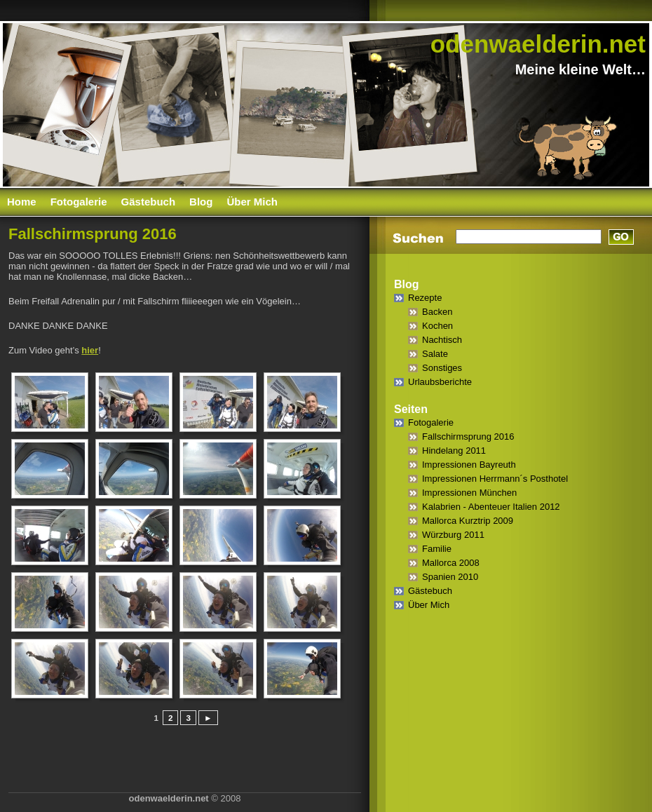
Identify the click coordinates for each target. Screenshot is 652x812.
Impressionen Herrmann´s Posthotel (495, 479)
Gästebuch (149, 202)
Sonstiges (442, 368)
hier (90, 350)
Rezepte (425, 298)
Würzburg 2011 (453, 535)
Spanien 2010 (450, 577)
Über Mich (252, 202)
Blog (201, 202)
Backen (437, 312)
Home (22, 202)
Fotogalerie (79, 202)
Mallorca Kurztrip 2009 (468, 521)
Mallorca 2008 (451, 563)
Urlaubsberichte (440, 382)
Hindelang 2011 (454, 451)
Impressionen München (469, 493)
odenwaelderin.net (538, 44)
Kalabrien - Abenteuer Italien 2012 (491, 507)
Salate (435, 354)
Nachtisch (442, 340)
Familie (437, 549)
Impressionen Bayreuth (469, 465)
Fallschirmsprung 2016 (468, 437)
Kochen (437, 326)
